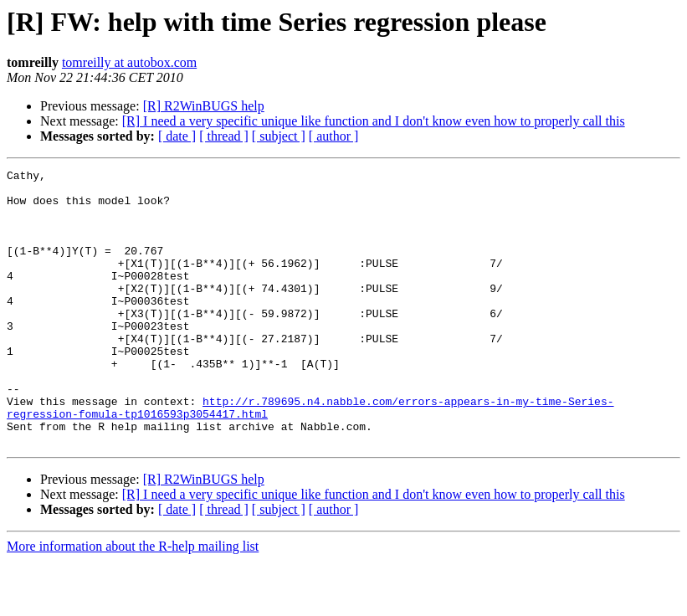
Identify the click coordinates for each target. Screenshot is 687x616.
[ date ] (177, 136)
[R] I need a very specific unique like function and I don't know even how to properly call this (374, 121)
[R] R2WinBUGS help (204, 106)
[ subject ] (279, 136)
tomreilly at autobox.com (129, 62)
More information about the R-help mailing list (133, 601)
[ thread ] (224, 136)
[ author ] (334, 136)
